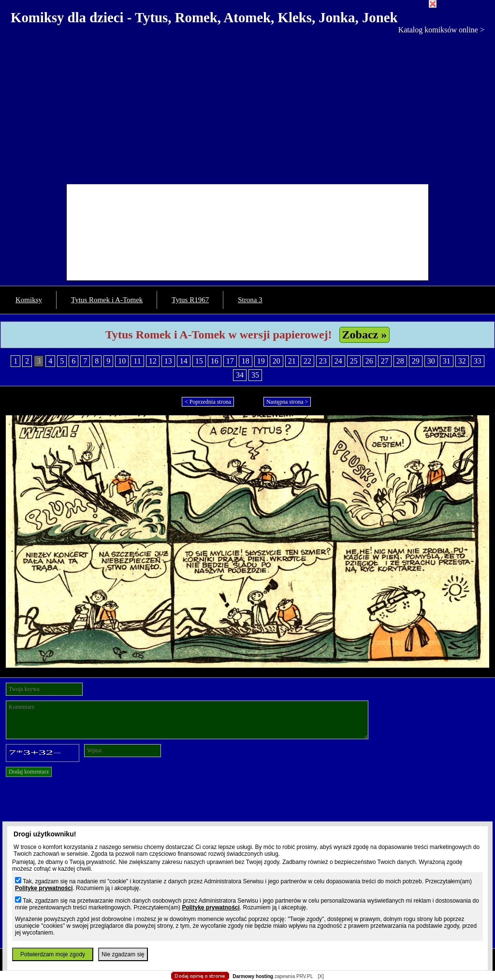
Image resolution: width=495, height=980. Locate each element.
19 (261, 361)
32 (462, 361)
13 (168, 361)
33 (478, 361)
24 (338, 361)
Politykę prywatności (44, 888)
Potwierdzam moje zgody (53, 954)
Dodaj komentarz (29, 772)
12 (153, 361)
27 (385, 361)
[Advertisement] (247, 107)
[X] (320, 976)
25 (354, 361)
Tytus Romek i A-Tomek (107, 300)
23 (323, 361)
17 (230, 361)
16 (215, 361)
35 (255, 375)
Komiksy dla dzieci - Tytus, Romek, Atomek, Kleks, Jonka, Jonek (204, 17)
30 (431, 361)
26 (369, 361)
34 (240, 375)
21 (292, 361)
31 (447, 361)
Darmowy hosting (253, 976)
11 (137, 361)
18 (246, 361)
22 (307, 361)
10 (122, 361)
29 (416, 361)
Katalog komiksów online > (441, 30)
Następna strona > (287, 402)
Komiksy (29, 300)
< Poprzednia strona (208, 402)
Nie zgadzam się (123, 954)
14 (184, 361)
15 (199, 361)
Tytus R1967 (190, 300)
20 (277, 361)
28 (400, 361)
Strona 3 (250, 300)
